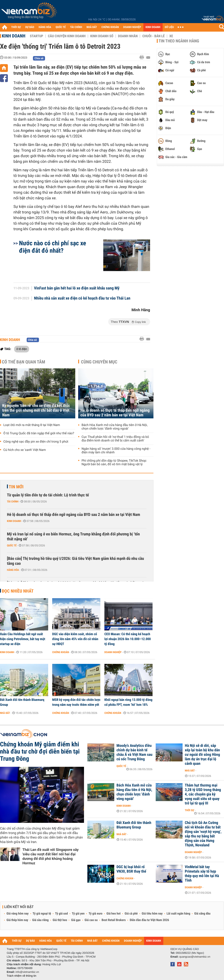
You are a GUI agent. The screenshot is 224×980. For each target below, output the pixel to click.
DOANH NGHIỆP (132, 27)
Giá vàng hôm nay (18, 914)
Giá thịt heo (60, 920)
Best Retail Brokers (114, 920)
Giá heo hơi (113, 914)
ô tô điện (22, 349)
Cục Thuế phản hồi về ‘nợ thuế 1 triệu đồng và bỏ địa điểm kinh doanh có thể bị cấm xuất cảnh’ (115, 439)
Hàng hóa (13, 570)
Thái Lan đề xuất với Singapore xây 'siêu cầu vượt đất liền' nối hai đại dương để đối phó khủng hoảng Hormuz (51, 856)
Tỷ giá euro (95, 914)
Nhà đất (5, 713)
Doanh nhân (128, 36)
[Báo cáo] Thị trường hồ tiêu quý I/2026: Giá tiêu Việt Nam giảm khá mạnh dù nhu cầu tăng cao (75, 561)
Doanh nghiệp (113, 652)
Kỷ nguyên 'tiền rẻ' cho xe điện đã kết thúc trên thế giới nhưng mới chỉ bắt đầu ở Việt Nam (36, 410)
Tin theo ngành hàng (179, 41)
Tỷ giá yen (78, 914)
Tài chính (13, 502)
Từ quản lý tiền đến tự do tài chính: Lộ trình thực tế (48, 495)
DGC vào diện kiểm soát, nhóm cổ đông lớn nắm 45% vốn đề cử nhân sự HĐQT (75, 639)
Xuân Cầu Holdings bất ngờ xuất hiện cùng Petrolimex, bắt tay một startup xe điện (23, 639)
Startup (36, 36)
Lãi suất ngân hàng (178, 914)
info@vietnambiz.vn (27, 972)
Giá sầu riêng (40, 920)
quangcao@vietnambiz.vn (195, 957)
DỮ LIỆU (169, 27)
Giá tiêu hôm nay (152, 914)
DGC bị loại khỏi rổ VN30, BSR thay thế (131, 869)
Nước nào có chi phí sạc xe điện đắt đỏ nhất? (53, 247)
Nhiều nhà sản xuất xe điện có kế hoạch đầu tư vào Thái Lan (82, 298)
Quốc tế (12, 545)
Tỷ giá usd (61, 914)
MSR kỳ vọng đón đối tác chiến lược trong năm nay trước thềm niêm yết (76, 702)
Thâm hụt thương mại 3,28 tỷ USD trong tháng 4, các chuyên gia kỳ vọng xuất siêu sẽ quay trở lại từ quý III (203, 794)
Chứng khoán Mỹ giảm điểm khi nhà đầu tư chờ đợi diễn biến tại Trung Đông (40, 752)
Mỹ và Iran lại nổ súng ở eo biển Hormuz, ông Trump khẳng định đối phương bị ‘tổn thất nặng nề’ (73, 537)
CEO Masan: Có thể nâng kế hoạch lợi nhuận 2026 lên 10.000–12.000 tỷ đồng (128, 639)
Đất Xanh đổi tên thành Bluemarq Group (22, 702)
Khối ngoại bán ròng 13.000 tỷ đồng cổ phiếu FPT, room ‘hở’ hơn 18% (128, 702)
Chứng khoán (61, 652)
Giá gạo (76, 920)
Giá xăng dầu (202, 914)
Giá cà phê (131, 914)
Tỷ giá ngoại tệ (42, 914)
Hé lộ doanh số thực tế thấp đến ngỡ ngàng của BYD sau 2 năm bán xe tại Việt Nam (115, 413)
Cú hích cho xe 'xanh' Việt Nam (25, 450)
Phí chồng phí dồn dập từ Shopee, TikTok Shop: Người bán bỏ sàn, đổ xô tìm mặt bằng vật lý (114, 463)
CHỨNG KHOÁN (110, 27)
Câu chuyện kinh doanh (67, 36)
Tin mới (16, 487)
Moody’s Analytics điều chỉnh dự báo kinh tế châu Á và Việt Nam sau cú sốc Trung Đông (134, 752)
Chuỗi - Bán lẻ (153, 36)
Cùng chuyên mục (99, 362)
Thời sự (189, 810)
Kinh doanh (14, 36)
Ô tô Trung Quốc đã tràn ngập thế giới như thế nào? (39, 433)
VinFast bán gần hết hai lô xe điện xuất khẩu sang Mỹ (77, 288)
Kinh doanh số (102, 36)
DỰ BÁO (30, 27)
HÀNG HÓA (45, 27)
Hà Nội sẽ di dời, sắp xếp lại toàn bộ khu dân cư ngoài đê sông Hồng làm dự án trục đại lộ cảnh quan (202, 755)
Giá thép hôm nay (17, 920)
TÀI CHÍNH (76, 27)
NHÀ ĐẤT (92, 27)
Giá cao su (91, 920)
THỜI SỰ (16, 27)
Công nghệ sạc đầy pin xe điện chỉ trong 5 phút (36, 442)
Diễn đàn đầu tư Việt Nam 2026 (149, 920)
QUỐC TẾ (61, 27)
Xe (171, 36)
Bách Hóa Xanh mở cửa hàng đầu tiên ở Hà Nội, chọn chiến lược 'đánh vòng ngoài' (115, 427)
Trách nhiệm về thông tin (22, 976)
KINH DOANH (153, 27)
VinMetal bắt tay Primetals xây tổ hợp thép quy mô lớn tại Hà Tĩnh (202, 874)
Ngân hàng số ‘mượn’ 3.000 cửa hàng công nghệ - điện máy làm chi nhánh (116, 451)
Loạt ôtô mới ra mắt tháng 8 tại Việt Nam (32, 425)
